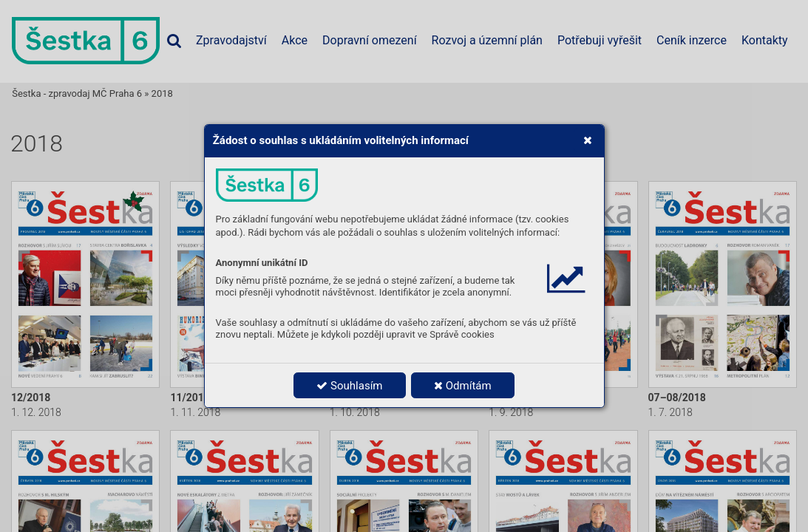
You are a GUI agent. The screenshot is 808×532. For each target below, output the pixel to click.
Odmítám (463, 386)
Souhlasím (349, 386)
